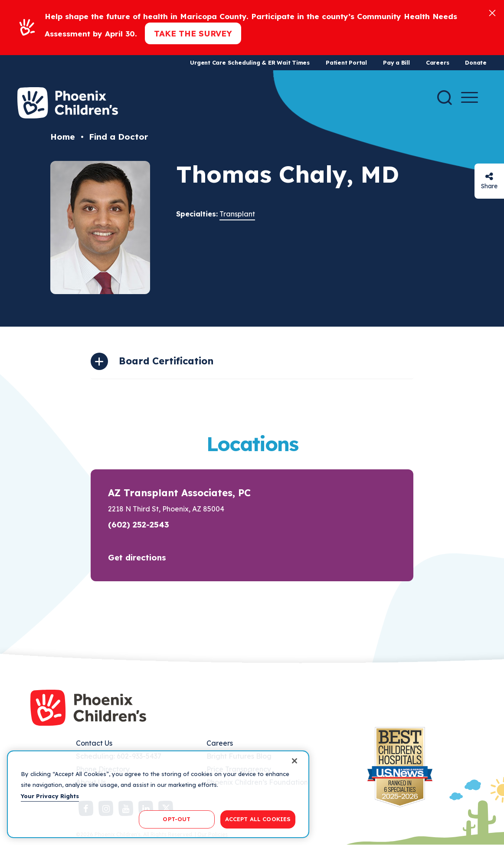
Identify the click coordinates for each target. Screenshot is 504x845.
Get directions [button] (137, 557)
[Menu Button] (470, 97)
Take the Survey (193, 33)
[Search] (445, 98)
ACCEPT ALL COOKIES (258, 819)
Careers (437, 62)
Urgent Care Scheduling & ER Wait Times (250, 62)
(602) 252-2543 (139, 524)
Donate (476, 62)
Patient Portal (346, 62)
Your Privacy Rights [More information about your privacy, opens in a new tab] (50, 796)
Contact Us (94, 743)
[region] (158, 794)
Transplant (237, 214)
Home (63, 137)
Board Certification (166, 361)
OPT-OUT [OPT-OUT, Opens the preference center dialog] (177, 819)
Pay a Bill (396, 62)
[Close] (492, 12)
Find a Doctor (118, 137)
